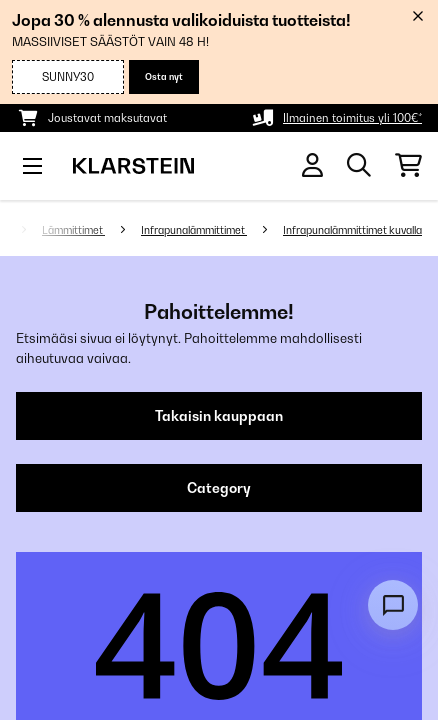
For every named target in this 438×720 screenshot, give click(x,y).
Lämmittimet (73, 230)
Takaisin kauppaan (219, 416)
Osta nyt (164, 76)
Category (219, 488)
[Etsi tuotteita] (359, 166)
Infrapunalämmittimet (194, 230)
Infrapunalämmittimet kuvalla (352, 230)
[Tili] (312, 165)
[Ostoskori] (408, 166)
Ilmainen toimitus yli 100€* (352, 118)
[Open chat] (393, 605)
